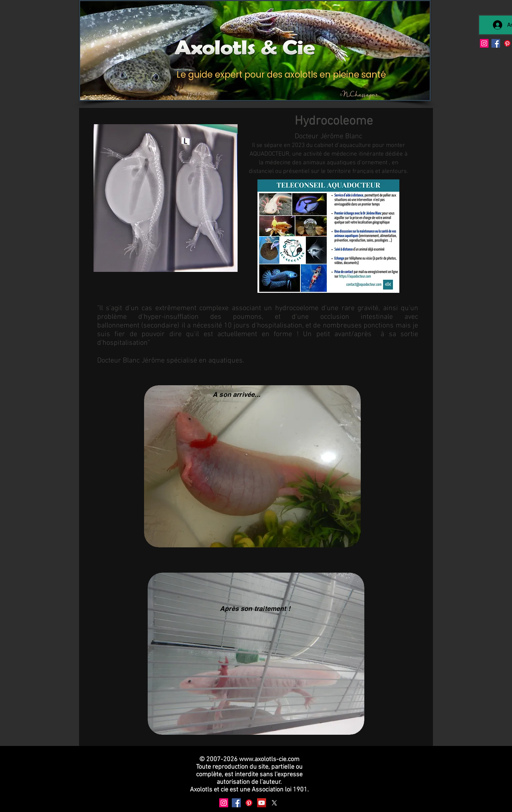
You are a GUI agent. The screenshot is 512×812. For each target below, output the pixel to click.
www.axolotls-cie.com (269, 759)
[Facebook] (496, 43)
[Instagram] (484, 43)
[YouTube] (262, 803)
